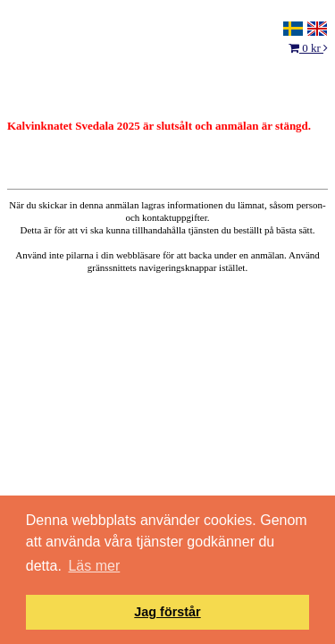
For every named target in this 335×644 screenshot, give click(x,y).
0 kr (308, 48)
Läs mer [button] (94, 566)
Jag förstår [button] (167, 612)
